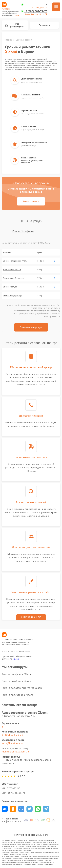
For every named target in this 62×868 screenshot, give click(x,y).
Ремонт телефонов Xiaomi (17, 674)
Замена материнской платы (15, 261)
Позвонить (44, 25)
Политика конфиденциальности (31, 835)
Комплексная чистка (12, 269)
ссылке (16, 659)
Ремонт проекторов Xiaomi (18, 695)
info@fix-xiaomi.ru (13, 743)
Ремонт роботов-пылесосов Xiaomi (22, 688)
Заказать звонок (31, 201)
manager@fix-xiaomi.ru (15, 751)
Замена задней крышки (13, 278)
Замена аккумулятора (13, 295)
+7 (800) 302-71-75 (36, 11)
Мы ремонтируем (15, 25)
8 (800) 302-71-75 (12, 735)
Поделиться (5, 809)
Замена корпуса (10, 287)
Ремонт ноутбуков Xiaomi (17, 681)
